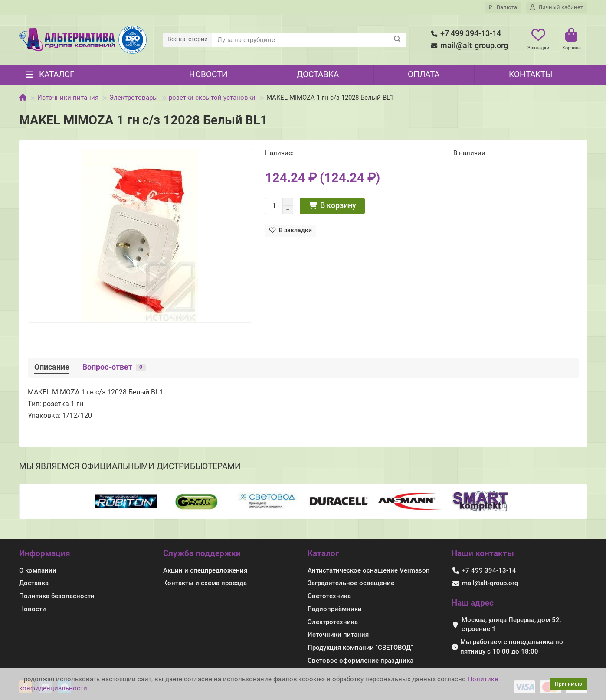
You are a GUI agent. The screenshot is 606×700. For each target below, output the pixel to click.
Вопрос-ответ (114, 367)
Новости (208, 74)
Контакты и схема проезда (205, 583)
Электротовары (134, 98)
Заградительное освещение (351, 583)
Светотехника (329, 596)
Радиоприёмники (335, 609)
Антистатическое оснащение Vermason (369, 570)
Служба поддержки (202, 553)
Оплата (424, 74)
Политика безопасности (57, 596)
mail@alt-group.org (468, 46)
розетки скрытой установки (212, 98)
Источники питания (68, 98)
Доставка (318, 74)
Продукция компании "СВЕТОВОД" (360, 648)
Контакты (531, 74)
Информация (45, 553)
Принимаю (568, 684)
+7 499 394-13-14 (465, 34)
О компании (38, 570)
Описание (52, 367)
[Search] (309, 40)
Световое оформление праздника (360, 661)
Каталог (323, 553)
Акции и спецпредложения (205, 570)
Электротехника (333, 622)
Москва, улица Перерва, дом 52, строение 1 (511, 625)
